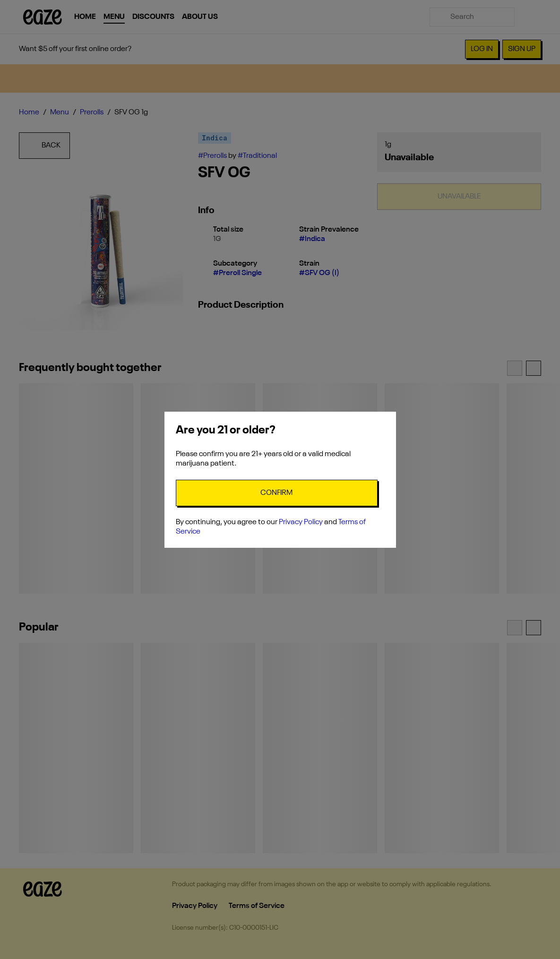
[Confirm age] (277, 493)
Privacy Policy (301, 522)
